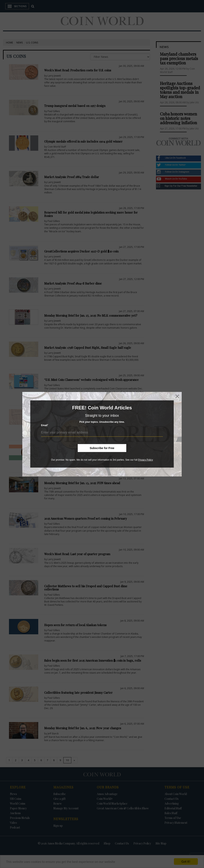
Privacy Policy (146, 460)
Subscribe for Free (102, 448)
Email (45, 425)
